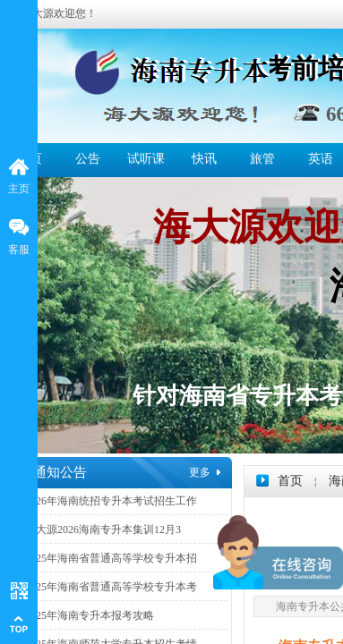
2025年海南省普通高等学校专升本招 (111, 558)
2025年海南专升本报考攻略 (90, 615)
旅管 (262, 159)
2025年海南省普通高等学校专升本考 (111, 587)
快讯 (204, 159)
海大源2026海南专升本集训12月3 (103, 530)
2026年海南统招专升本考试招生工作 (111, 501)
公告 (88, 159)
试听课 (146, 159)
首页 (290, 481)
